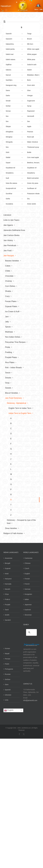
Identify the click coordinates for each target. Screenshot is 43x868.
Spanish (8, 690)
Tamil (7, 610)
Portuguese (9, 669)
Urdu (7, 700)
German (28, 589)
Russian (8, 674)
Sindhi (7, 615)
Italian (27, 599)
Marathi (8, 589)
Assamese (9, 558)
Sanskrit (8, 620)
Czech (27, 568)
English (27, 574)
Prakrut (7, 599)
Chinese (28, 563)
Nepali (7, 654)
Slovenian (28, 615)
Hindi (7, 574)
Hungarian (28, 594)
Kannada (8, 584)
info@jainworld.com (30, 700)
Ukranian (8, 695)
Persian (8, 659)
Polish (7, 664)
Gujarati (8, 568)
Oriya (7, 594)
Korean (7, 648)
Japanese (28, 605)
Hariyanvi (8, 579)
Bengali (8, 563)
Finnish (27, 579)
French (27, 584)
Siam (7, 684)
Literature (7, 215)
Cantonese (29, 558)
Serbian (8, 679)
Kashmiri (28, 610)
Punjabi (8, 605)
